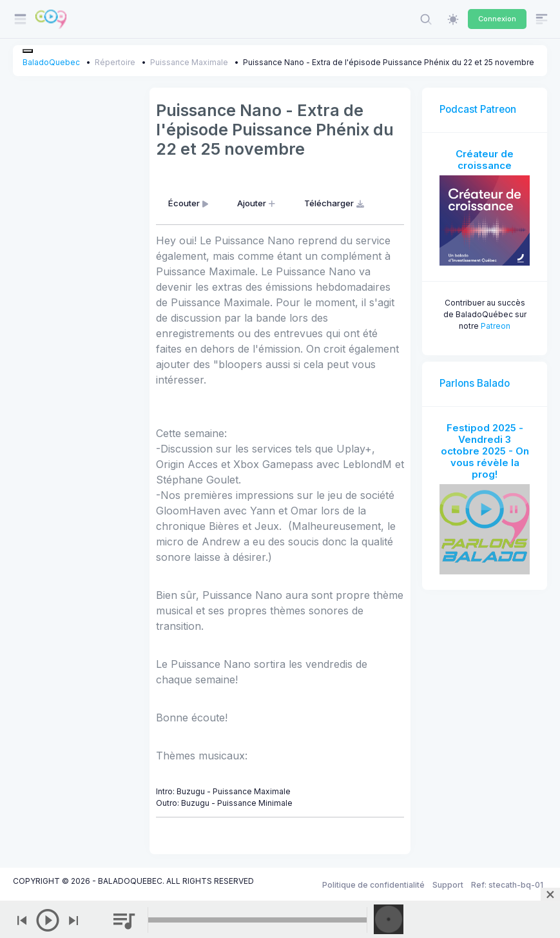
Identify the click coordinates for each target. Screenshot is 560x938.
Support (448, 885)
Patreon (496, 326)
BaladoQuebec (51, 62)
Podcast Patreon (478, 109)
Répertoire (115, 62)
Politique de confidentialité (373, 885)
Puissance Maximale (189, 62)
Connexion (497, 19)
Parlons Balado (475, 383)
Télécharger (335, 203)
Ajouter (257, 203)
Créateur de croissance (485, 160)
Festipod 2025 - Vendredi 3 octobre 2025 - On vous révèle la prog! (485, 451)
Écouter (189, 203)
